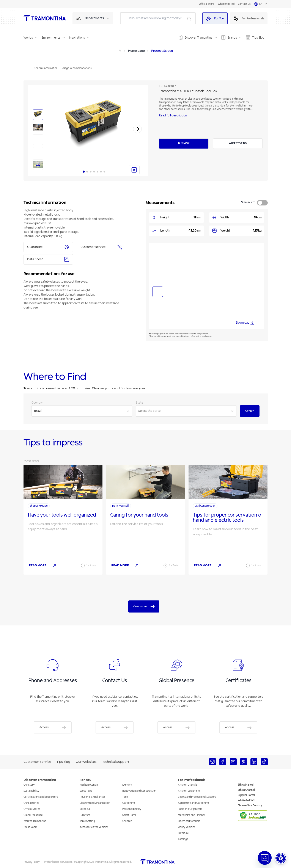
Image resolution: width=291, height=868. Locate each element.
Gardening (129, 803)
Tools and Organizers (190, 809)
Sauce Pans (86, 791)
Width (225, 217)
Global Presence (33, 815)
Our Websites (86, 762)
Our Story (29, 785)
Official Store (207, 4)
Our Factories (31, 803)
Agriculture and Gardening (193, 803)
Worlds (28, 38)
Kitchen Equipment (189, 791)
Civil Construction (205, 506)
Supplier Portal (246, 795)
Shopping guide (39, 506)
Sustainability (31, 791)
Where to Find (226, 4)
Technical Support (116, 762)
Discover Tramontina (199, 38)
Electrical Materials (189, 821)
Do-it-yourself (121, 506)
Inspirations (77, 38)
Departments (94, 18)
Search (250, 411)
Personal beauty (132, 809)
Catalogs (183, 839)
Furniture (85, 815)
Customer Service (37, 762)
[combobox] (34, 411)
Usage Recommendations (77, 68)
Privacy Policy (31, 862)
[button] (281, 858)
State (139, 403)
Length (165, 231)
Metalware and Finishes (192, 815)
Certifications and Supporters (41, 797)
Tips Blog (258, 38)
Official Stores (32, 809)
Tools (125, 797)
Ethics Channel (246, 790)
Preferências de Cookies (58, 862)
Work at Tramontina (35, 821)
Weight (225, 231)
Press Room (30, 827)
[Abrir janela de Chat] (265, 858)
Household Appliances (93, 797)
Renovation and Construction (139, 791)
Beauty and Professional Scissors (197, 797)
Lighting (127, 785)
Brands (232, 38)
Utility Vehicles (187, 827)
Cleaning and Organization (95, 803)
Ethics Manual (246, 785)
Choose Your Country (250, 806)
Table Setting (87, 821)
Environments (51, 38)
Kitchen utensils (89, 785)
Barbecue (85, 809)
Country (37, 403)
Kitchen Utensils (188, 785)
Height (165, 217)
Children (127, 821)
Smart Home (129, 815)
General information (46, 68)
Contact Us (244, 4)
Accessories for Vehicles (94, 827)
